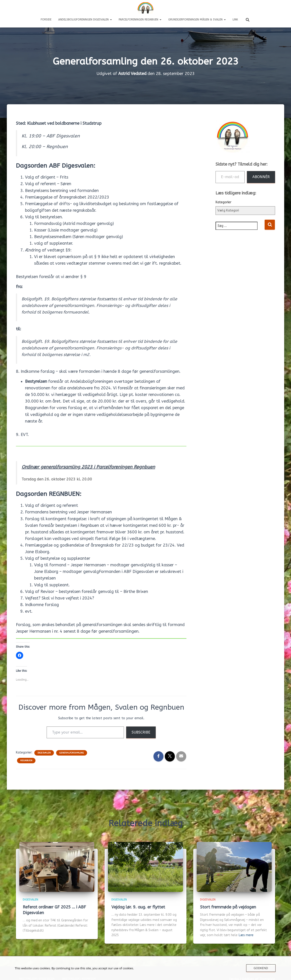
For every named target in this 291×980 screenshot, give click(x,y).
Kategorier (223, 202)
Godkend (261, 968)
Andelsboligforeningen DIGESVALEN (85, 20)
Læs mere (246, 935)
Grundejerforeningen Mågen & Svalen (197, 20)
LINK (235, 20)
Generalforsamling (72, 753)
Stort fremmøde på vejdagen (228, 907)
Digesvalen (44, 753)
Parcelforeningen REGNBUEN (140, 20)
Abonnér (261, 177)
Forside (46, 20)
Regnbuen (26, 761)
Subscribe (141, 732)
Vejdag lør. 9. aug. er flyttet (138, 907)
